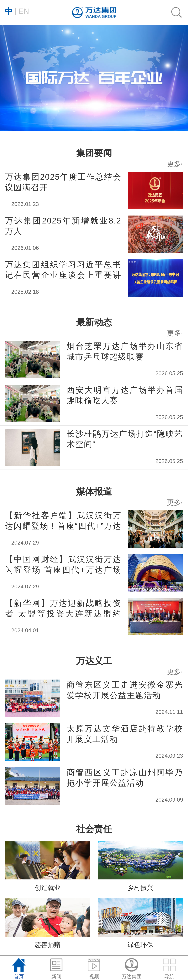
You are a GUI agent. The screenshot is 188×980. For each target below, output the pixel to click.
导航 (169, 969)
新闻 (56, 969)
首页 (19, 969)
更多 (175, 333)
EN (17, 11)
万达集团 (132, 969)
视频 (94, 969)
